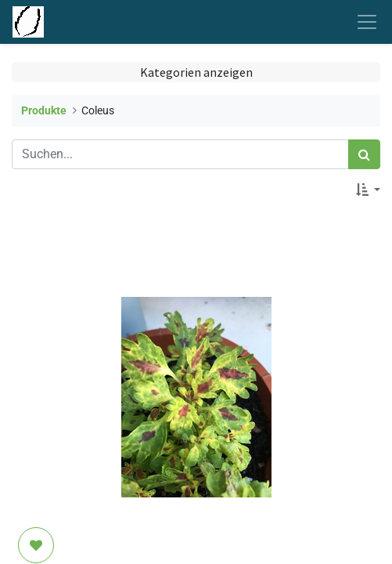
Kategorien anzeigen (196, 72)
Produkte (44, 111)
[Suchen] (364, 154)
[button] (368, 190)
